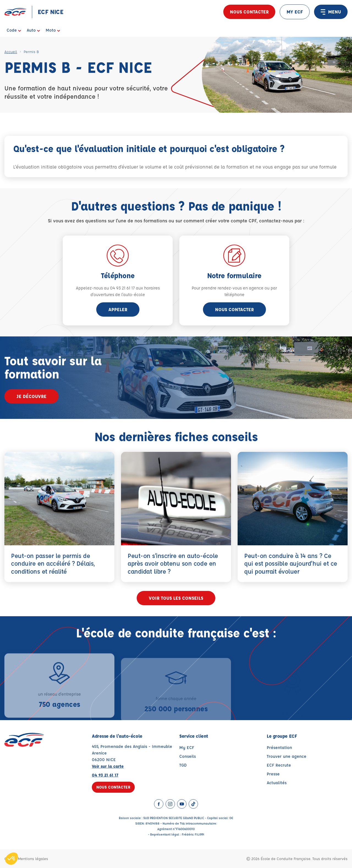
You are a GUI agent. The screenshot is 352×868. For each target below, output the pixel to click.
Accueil (11, 52)
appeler (118, 309)
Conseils (188, 756)
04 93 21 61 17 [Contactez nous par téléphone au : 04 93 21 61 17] (105, 775)
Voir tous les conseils (176, 598)
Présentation (279, 747)
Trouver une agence (287, 756)
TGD (183, 765)
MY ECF (295, 12)
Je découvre (31, 396)
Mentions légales (33, 859)
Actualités (277, 783)
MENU (331, 12)
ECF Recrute (279, 765)
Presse (273, 774)
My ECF (187, 747)
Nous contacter (249, 12)
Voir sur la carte (108, 766)
